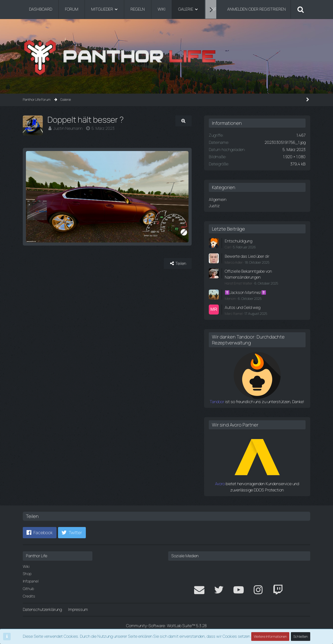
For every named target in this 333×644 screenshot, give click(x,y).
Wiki (26, 566)
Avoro (220, 484)
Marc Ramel (234, 313)
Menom (230, 298)
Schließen (301, 636)
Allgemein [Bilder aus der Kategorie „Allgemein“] (218, 199)
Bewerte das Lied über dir (247, 256)
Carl (228, 247)
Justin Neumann (68, 128)
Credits (29, 596)
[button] (40, 533)
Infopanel (31, 581)
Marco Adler (234, 262)
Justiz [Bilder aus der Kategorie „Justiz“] (214, 206)
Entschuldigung (238, 241)
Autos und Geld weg (242, 307)
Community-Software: (166, 626)
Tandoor (217, 402)
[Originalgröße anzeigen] (184, 121)
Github (28, 589)
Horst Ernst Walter (239, 283)
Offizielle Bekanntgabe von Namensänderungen (248, 274)
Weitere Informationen (270, 636)
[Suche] (301, 9)
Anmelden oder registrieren (257, 9)
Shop (27, 574)
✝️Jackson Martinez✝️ (245, 292)
